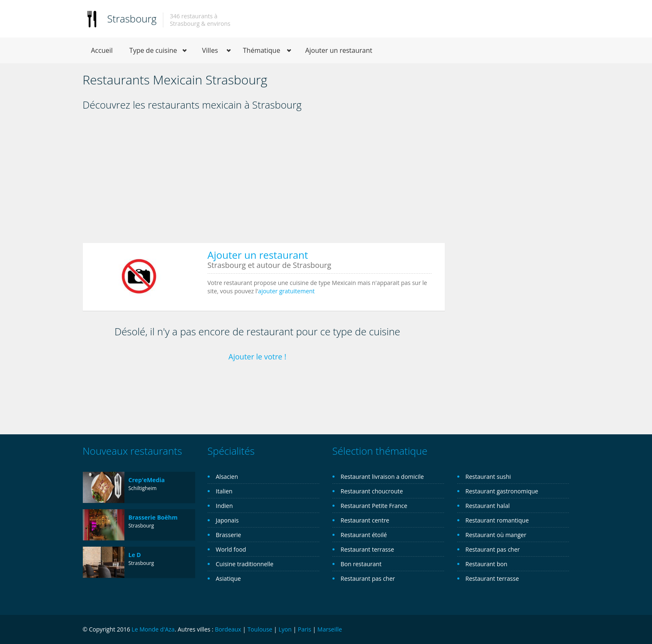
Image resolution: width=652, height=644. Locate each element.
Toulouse (260, 629)
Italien (224, 491)
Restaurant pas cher (368, 578)
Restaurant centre (365, 520)
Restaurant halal (488, 506)
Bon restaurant (361, 564)
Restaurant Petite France (374, 506)
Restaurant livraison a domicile (382, 477)
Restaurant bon (487, 564)
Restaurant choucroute (372, 491)
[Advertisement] (264, 180)
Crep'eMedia (147, 480)
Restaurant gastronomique (502, 491)
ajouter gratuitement (286, 291)
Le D (135, 555)
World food (231, 549)
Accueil (102, 50)
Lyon (285, 629)
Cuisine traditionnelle (245, 564)
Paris (305, 629)
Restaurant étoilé (364, 535)
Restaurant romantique (497, 520)
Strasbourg (132, 19)
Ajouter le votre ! (257, 357)
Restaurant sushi (488, 477)
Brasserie (229, 535)
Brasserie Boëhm (153, 517)
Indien (224, 506)
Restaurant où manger (496, 535)
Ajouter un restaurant (338, 50)
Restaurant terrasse (368, 549)
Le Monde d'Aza (153, 629)
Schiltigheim (143, 488)
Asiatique (228, 578)
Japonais (227, 520)
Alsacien (227, 477)
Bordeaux (228, 629)
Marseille (330, 629)
